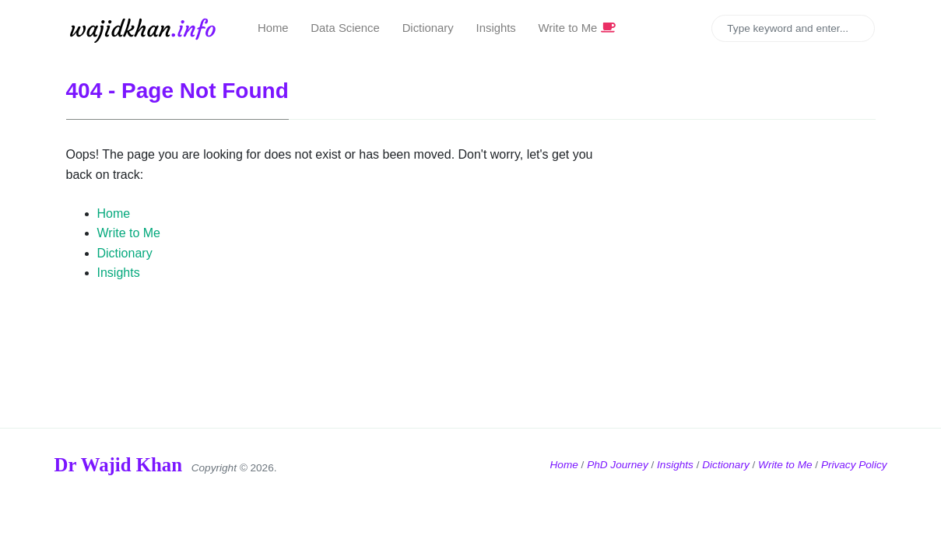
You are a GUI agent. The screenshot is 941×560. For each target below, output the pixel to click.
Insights (496, 28)
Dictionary (428, 28)
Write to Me (577, 28)
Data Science (345, 28)
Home (273, 28)
